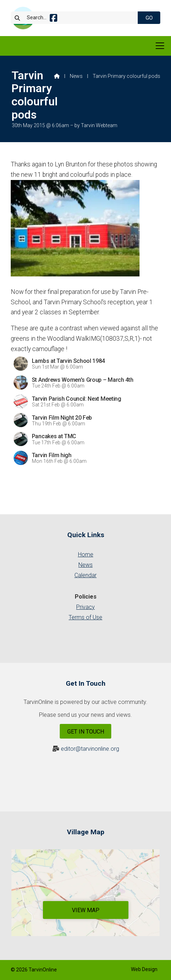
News (76, 76)
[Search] (78, 18)
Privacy (85, 607)
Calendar (85, 575)
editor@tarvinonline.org (90, 749)
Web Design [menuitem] (144, 969)
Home (86, 554)
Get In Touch (86, 732)
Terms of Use (85, 617)
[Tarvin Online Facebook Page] (53, 19)
